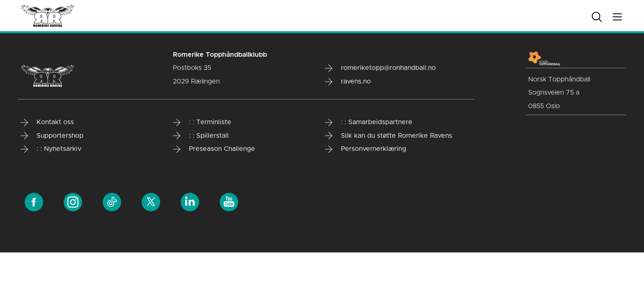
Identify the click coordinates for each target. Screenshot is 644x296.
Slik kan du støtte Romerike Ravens (389, 136)
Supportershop (52, 136)
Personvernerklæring (366, 149)
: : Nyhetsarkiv (51, 149)
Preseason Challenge (214, 149)
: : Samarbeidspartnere (369, 123)
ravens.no (348, 82)
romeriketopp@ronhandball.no (380, 68)
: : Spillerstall (201, 136)
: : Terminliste (202, 123)
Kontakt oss (47, 123)
